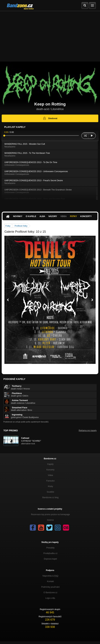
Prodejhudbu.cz (50, 553)
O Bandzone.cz (50, 593)
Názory (53, 216)
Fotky (74, 216)
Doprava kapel (50, 559)
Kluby (50, 486)
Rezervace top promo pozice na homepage (50, 514)
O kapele (31, 216)
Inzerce (50, 520)
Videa (64, 216)
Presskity (51, 548)
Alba (42, 216)
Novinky (18, 216)
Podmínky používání (51, 587)
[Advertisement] (50, 36)
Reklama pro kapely (88, 431)
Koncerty (86, 216)
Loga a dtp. (50, 598)
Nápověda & (50, 576)
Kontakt (51, 581)
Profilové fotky (21, 226)
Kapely (51, 464)
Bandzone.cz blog (50, 497)
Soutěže (50, 492)
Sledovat (50, 118)
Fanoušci (51, 481)
